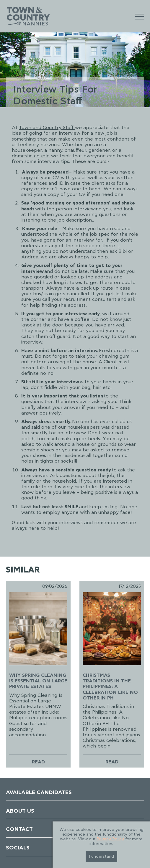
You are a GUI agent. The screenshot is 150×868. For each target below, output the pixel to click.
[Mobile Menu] (139, 16)
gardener (99, 150)
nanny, (56, 150)
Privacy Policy (110, 839)
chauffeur (75, 150)
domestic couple (31, 156)
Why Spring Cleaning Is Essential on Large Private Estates (38, 681)
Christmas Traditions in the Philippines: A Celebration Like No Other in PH (110, 687)
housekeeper (27, 150)
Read (38, 762)
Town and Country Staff (47, 128)
